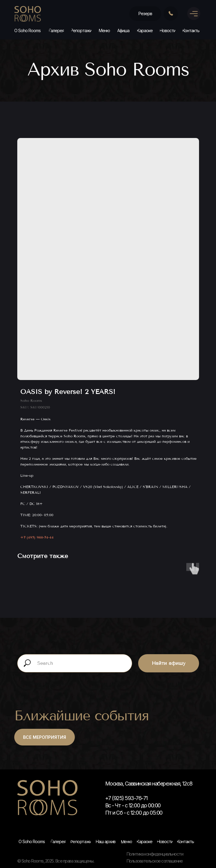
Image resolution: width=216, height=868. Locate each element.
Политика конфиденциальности (155, 854)
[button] (145, 14)
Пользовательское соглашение (155, 861)
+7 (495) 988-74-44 (37, 537)
